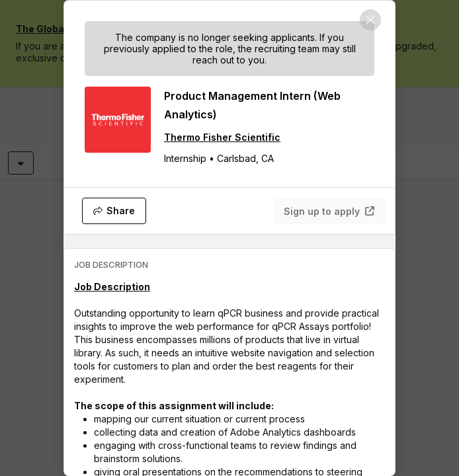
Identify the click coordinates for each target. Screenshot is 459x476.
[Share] (114, 211)
